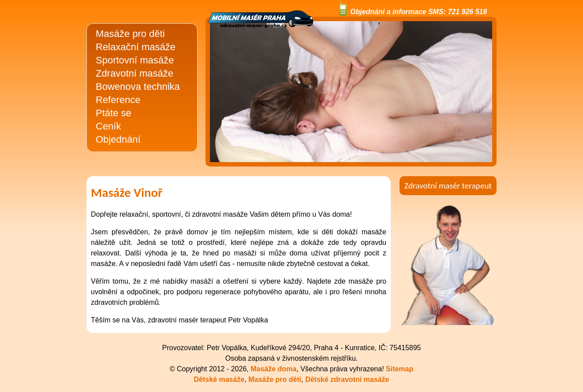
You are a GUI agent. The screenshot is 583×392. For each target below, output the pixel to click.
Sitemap (400, 369)
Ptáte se (114, 113)
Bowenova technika (138, 87)
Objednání (118, 139)
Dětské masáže (219, 379)
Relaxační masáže (136, 47)
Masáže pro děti (130, 34)
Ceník (108, 126)
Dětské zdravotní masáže (347, 379)
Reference (118, 100)
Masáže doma (273, 369)
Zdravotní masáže (135, 73)
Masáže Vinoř (127, 193)
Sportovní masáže (135, 60)
